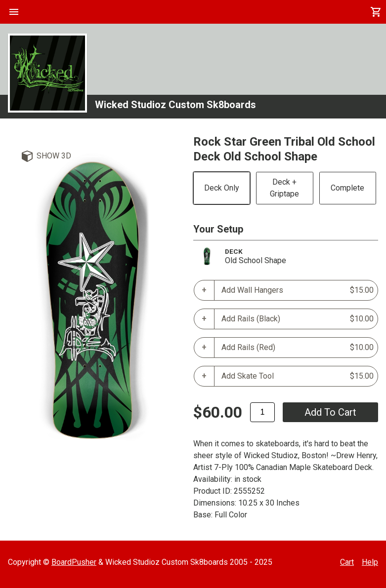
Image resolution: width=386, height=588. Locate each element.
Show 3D (54, 156)
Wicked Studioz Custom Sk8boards (175, 105)
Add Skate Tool (298, 376)
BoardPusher (74, 562)
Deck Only (222, 188)
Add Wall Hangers (298, 290)
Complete (347, 188)
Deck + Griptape (284, 188)
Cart (347, 562)
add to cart (330, 412)
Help (370, 562)
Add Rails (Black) (298, 319)
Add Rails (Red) (298, 348)
